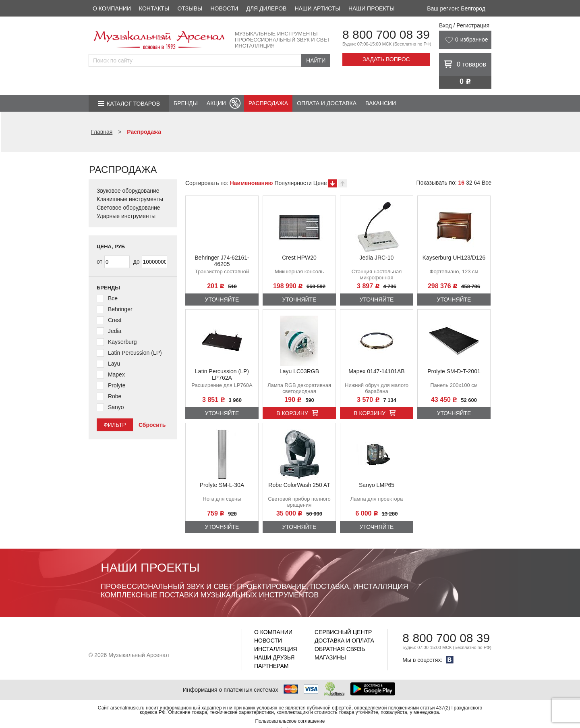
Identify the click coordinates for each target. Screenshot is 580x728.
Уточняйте (222, 300)
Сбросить (152, 425)
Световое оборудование (128, 208)
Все (487, 183)
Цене (320, 183)
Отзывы (190, 8)
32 (469, 183)
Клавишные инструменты (130, 199)
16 (461, 183)
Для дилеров (266, 8)
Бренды (186, 103)
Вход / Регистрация (464, 25)
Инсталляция (276, 649)
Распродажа (268, 103)
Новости (224, 8)
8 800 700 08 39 (386, 34)
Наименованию (252, 183)
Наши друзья (274, 657)
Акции (216, 103)
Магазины (330, 657)
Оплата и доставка (327, 103)
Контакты (154, 8)
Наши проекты (372, 8)
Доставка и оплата (344, 641)
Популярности (293, 183)
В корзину (292, 413)
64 (477, 183)
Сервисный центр (343, 632)
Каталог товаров (133, 104)
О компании (112, 8)
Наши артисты (317, 8)
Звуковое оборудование (128, 191)
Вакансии (381, 103)
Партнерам (271, 666)
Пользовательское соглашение (290, 721)
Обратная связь (340, 649)
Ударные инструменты (126, 216)
